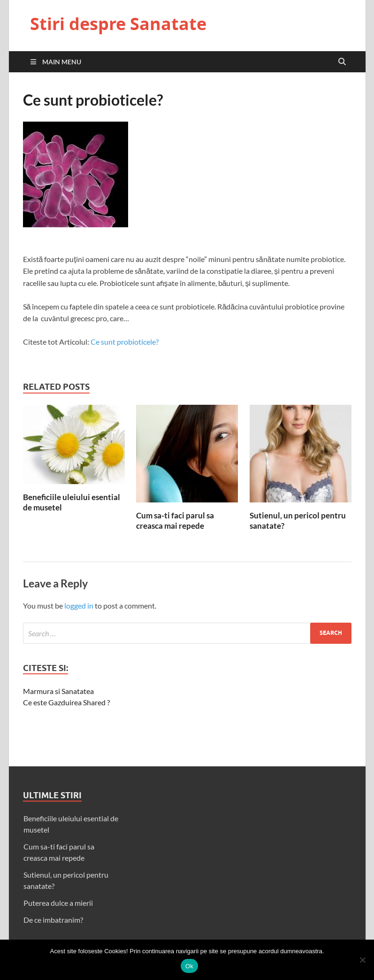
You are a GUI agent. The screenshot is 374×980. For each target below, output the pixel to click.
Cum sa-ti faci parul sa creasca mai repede (175, 521)
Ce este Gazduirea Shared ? (66, 702)
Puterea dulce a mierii (58, 903)
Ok (189, 966)
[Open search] (342, 62)
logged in (79, 606)
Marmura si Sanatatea (58, 691)
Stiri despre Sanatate (118, 24)
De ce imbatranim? (53, 920)
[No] (362, 960)
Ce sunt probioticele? (125, 342)
